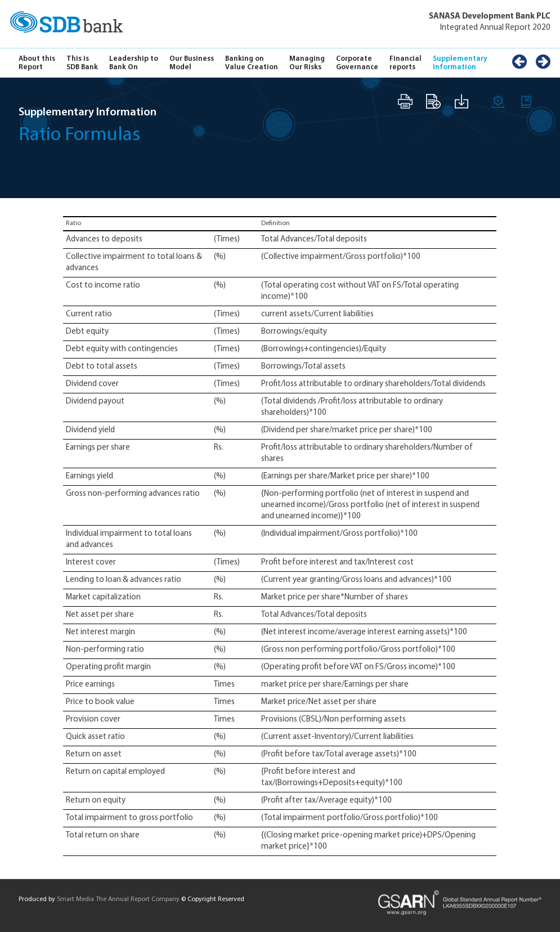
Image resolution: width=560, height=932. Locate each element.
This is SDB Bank (82, 63)
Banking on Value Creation (252, 63)
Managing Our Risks (307, 63)
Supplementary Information (460, 63)
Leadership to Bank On (134, 63)
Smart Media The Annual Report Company (118, 899)
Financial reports (406, 63)
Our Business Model (192, 63)
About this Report (37, 63)
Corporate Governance (357, 63)
